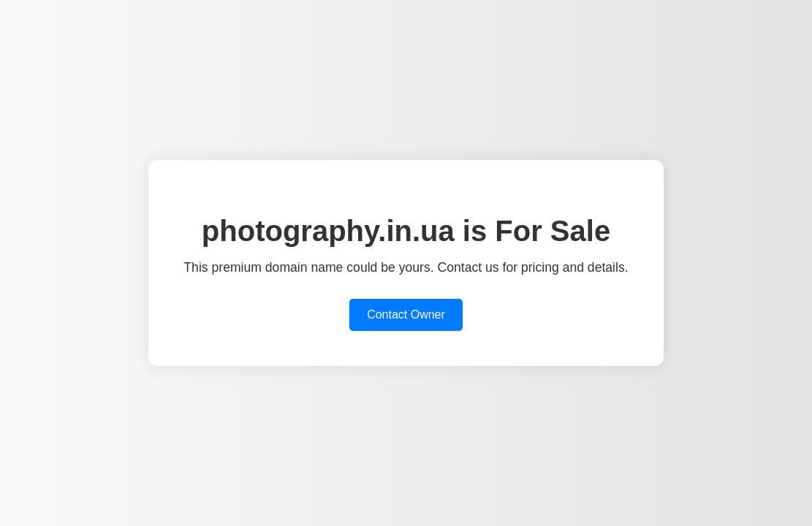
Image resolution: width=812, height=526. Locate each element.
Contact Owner (406, 315)
